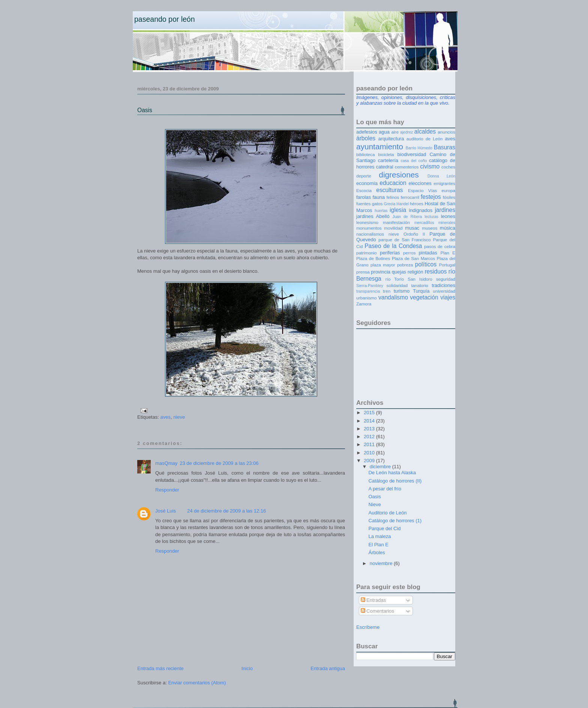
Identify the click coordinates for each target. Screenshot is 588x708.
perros (409, 253)
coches (448, 167)
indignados (421, 210)
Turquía (421, 291)
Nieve (374, 504)
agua (384, 132)
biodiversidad (412, 154)
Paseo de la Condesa (393, 246)
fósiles (449, 197)
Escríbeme (368, 627)
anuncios (446, 132)
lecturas (431, 217)
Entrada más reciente (160, 668)
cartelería (388, 160)
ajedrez (406, 132)
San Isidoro (420, 279)
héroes (417, 204)
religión (415, 272)
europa (448, 190)
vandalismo (393, 297)
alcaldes (425, 132)
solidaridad (397, 285)
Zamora (364, 304)
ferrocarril (410, 197)
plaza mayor (383, 265)
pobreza (405, 265)
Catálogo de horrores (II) (395, 481)
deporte (364, 176)
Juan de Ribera (407, 217)
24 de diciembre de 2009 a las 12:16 (226, 511)
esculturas (389, 190)
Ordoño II (414, 234)
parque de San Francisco (404, 240)
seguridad (446, 279)
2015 (370, 413)
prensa (363, 272)
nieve (179, 417)
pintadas (428, 253)
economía (367, 183)
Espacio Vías (422, 190)
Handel (403, 204)
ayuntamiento (380, 147)
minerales (447, 223)
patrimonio (367, 253)
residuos (436, 271)
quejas (399, 272)
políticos (426, 264)
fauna (379, 197)
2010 (370, 453)
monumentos (369, 228)
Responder (167, 490)
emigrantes (444, 183)
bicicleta (386, 154)
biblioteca (365, 154)
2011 (370, 444)
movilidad (393, 228)
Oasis (145, 110)
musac (412, 228)
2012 (370, 437)
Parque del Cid (384, 528)
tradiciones (443, 285)
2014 (370, 421)
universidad (444, 291)
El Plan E (378, 545)
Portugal (447, 265)
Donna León (441, 176)
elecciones (420, 183)
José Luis (166, 511)
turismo (402, 291)
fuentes (363, 204)
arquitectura (391, 139)
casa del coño (414, 161)
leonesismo (367, 222)
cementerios (407, 167)
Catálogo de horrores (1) (395, 521)
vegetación (424, 297)
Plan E (448, 253)
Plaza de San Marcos (413, 258)
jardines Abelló (373, 216)
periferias (390, 253)
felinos (393, 197)
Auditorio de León (387, 513)
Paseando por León (165, 19)
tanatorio (419, 285)
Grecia (390, 204)
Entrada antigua (328, 668)
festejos (431, 197)
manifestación (396, 222)
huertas (381, 211)
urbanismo (367, 298)
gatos (377, 204)
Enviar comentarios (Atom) (197, 683)
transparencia (368, 291)
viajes (448, 297)
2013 (370, 429)
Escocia (364, 190)
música (448, 228)
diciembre (381, 467)
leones (448, 216)
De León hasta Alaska (392, 473)
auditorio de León (424, 139)
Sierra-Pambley (370, 286)
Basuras (445, 147)
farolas (364, 197)
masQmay (166, 463)
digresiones (399, 175)
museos (430, 228)
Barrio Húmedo (419, 148)
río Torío (395, 279)
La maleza (379, 536)
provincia (381, 272)
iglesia (398, 210)
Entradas (373, 600)
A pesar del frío (385, 489)
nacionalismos (370, 234)
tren (387, 291)
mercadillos (424, 223)
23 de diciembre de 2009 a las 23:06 (219, 463)
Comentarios (377, 611)
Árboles (376, 552)
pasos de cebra (440, 246)
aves (165, 417)
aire (395, 132)
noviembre (382, 563)
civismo (430, 166)
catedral (384, 167)
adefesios (367, 132)
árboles (366, 138)
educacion (393, 183)
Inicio (247, 668)
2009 (370, 461)
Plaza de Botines (373, 258)
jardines (445, 210)
